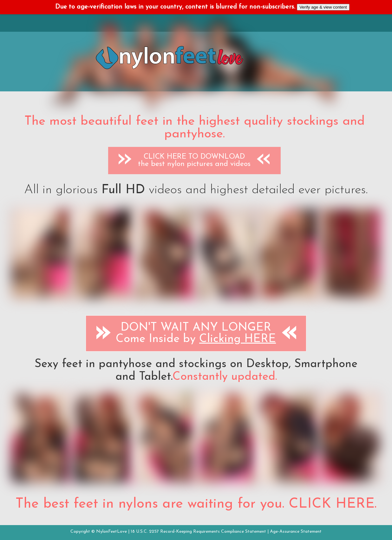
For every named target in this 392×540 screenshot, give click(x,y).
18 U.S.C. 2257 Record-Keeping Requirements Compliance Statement (198, 532)
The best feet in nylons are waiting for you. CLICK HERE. (196, 504)
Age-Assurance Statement (296, 532)
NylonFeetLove (111, 532)
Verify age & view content (323, 7)
